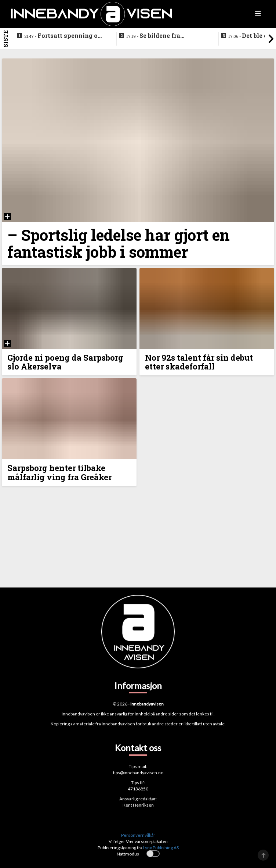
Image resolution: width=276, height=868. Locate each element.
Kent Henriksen (138, 805)
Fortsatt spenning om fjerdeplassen (64, 36)
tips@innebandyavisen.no (138, 773)
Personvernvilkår (138, 835)
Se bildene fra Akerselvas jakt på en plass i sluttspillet (159, 36)
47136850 (138, 789)
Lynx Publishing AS (161, 848)
